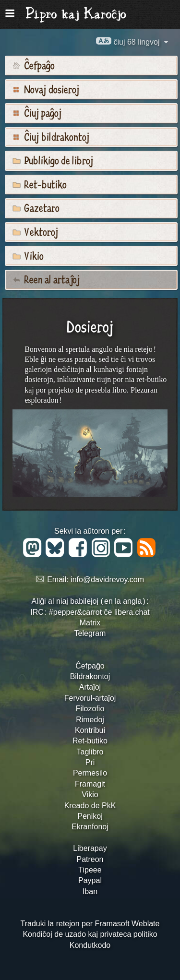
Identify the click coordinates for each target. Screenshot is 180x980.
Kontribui (90, 730)
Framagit (90, 784)
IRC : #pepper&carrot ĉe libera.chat (90, 612)
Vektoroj (36, 231)
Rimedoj (90, 720)
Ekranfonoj (90, 827)
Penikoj (90, 816)
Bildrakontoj (90, 676)
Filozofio (90, 709)
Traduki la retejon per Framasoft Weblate (90, 924)
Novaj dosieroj (46, 89)
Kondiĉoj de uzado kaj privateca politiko (90, 934)
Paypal (90, 880)
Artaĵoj (90, 687)
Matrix (90, 623)
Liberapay (90, 848)
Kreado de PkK (90, 806)
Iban (90, 891)
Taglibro (90, 752)
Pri (90, 762)
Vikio (28, 255)
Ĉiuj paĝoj (37, 112)
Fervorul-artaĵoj (90, 698)
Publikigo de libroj (53, 160)
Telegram (90, 633)
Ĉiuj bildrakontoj (51, 136)
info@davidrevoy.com (107, 580)
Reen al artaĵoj (46, 279)
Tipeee (90, 870)
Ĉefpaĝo (34, 65)
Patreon (90, 859)
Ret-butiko (40, 184)
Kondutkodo (90, 945)
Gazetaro (36, 207)
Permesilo (90, 773)
